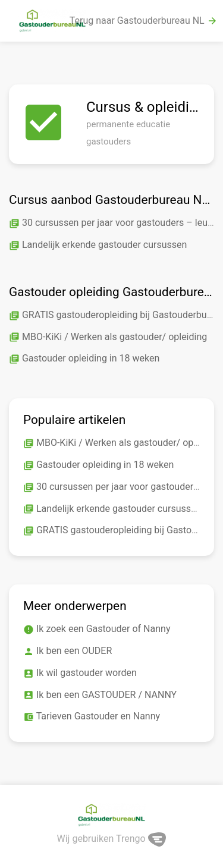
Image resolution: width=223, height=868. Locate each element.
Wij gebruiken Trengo (112, 839)
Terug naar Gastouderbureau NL (144, 21)
